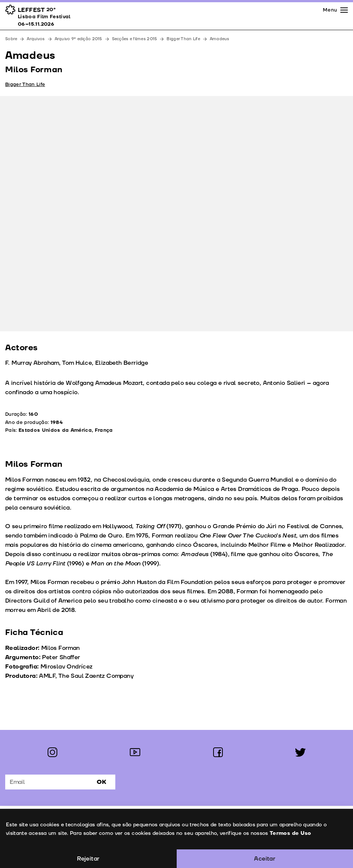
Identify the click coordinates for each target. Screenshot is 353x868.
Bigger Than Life (183, 39)
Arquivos (36, 39)
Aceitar (265, 859)
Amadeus (220, 39)
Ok (102, 782)
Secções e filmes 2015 (135, 39)
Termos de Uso (290, 833)
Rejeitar (88, 859)
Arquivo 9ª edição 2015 (78, 39)
